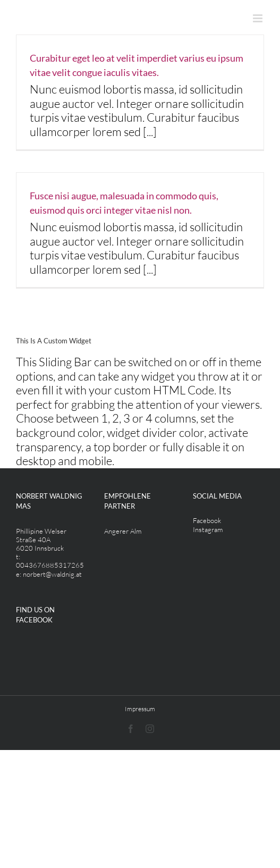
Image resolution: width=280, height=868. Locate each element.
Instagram (208, 529)
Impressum (140, 709)
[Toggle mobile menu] (258, 18)
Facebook (207, 520)
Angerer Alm (123, 531)
